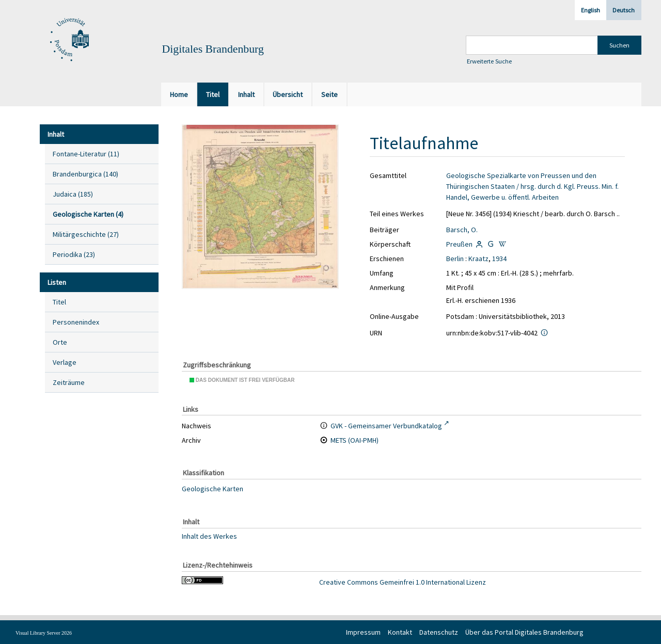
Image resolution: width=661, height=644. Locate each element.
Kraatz (478, 259)
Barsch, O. (462, 230)
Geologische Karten (213, 489)
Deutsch (624, 10)
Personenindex (76, 322)
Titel (59, 302)
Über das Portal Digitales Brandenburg (524, 632)
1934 (499, 259)
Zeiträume (69, 382)
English (591, 10)
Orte (60, 342)
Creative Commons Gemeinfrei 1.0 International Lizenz (403, 582)
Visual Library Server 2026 (44, 633)
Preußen (459, 244)
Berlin (455, 259)
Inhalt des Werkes (209, 536)
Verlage (65, 362)
